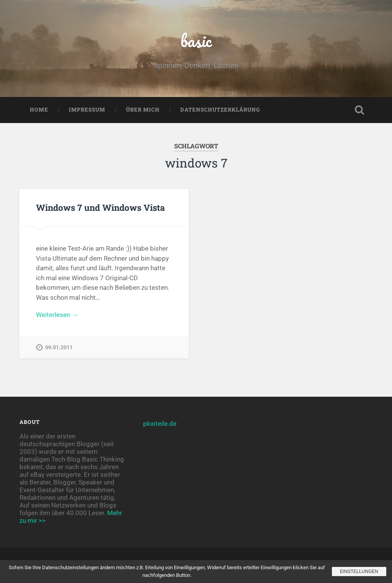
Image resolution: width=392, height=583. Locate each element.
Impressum (87, 110)
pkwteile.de (160, 424)
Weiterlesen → (57, 315)
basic (196, 40)
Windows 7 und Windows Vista (100, 207)
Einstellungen (359, 572)
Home (39, 110)
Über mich (143, 110)
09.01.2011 (59, 347)
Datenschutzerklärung (220, 110)
